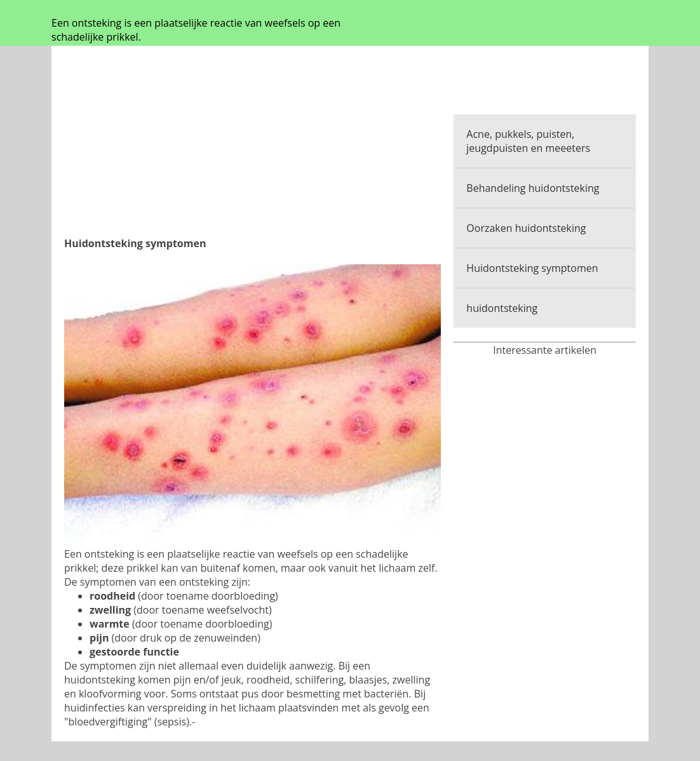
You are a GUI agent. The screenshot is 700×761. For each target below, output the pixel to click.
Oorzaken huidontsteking (526, 228)
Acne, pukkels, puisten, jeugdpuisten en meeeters (528, 141)
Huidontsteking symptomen (532, 268)
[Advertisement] (252, 147)
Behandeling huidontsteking (533, 188)
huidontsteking (502, 308)
